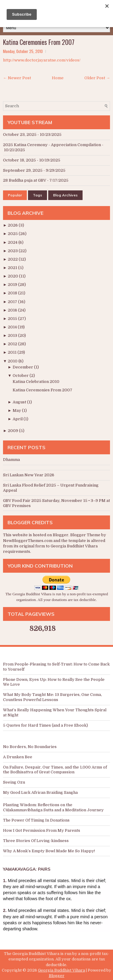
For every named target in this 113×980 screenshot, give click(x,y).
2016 (13, 310)
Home (58, 78)
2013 (13, 335)
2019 (13, 285)
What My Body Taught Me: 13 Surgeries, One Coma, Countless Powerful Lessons (52, 697)
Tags (38, 195)
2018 (13, 293)
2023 (13, 251)
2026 (13, 225)
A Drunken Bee (18, 757)
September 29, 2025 (23, 170)
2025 (13, 234)
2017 (13, 302)
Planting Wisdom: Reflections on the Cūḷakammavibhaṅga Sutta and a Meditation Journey (53, 807)
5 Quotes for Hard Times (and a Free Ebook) (46, 725)
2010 (13, 361)
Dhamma (11, 460)
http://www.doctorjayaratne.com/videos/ (42, 60)
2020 (13, 276)
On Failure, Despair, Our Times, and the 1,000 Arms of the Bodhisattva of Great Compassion (55, 770)
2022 (13, 259)
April (18, 419)
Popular (15, 195)
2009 (13, 431)
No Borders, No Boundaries (30, 747)
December (23, 367)
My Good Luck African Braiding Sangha (40, 792)
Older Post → (97, 78)
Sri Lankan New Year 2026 (29, 475)
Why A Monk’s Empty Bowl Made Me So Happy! (49, 851)
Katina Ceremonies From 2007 (39, 42)
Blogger (61, 535)
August (20, 402)
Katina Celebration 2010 (36, 382)
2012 (13, 344)
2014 (13, 327)
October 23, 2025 (20, 135)
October (21, 376)
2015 (13, 319)
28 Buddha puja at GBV (25, 180)
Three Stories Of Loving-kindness (36, 841)
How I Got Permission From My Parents (42, 830)
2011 (13, 352)
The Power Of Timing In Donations (36, 820)
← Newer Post (17, 78)
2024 (13, 242)
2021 (13, 268)
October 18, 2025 (19, 160)
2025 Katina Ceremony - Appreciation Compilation (52, 145)
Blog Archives (65, 195)
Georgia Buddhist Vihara (61, 970)
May (17, 410)
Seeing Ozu (14, 782)
